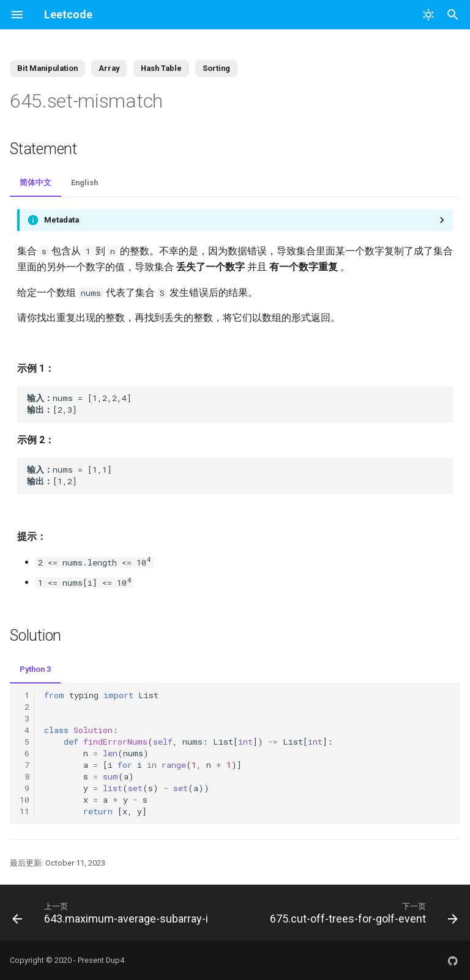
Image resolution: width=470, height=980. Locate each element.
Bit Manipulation (47, 68)
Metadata (62, 220)
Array (109, 68)
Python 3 (35, 669)
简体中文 (35, 182)
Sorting (216, 68)
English (84, 182)
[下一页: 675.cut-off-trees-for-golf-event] (362, 913)
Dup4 (115, 960)
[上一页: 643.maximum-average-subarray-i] (112, 913)
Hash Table (161, 68)
